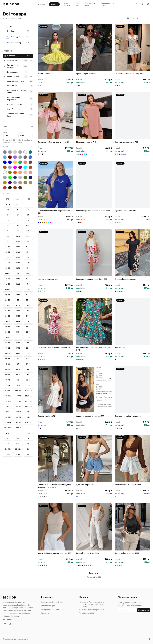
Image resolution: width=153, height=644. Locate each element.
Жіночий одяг (12, 60)
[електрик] (10, 162)
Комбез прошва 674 (46, 73)
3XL (18, 199)
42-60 (18, 252)
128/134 (28, 401)
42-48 (8, 247)
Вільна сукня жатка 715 (86, 142)
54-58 (18, 316)
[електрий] (5, 162)
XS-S (18, 454)
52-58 (18, 305)
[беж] (15, 152)
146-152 (8, 417)
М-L (28, 428)
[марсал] (20, 167)
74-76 (18, 385)
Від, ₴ (5, 132)
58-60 (28, 337)
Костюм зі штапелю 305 (48, 279)
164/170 (8, 428)
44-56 (18, 263)
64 (18, 364)
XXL (28, 454)
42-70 (28, 252)
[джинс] (30, 157)
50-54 (8, 295)
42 (8, 241)
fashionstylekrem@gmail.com (93, 610)
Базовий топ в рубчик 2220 (87, 553)
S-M (18, 444)
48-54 (18, 279)
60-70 (28, 353)
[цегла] (30, 183)
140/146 (18, 412)
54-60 (28, 316)
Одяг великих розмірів (12, 66)
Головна (42, 4)
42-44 (18, 241)
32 (28, 220)
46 (28, 263)
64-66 (28, 364)
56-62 (8, 332)
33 (8, 225)
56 (28, 321)
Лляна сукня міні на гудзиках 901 (128, 416)
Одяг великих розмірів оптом (17, 92)
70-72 (28, 380)
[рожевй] (5, 177)
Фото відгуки (67, 4)
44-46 (18, 257)
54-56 (8, 316)
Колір (18, 147)
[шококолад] (15, 188)
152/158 (8, 422)
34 (18, 225)
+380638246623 (88, 613)
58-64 (18, 343)
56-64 (18, 332)
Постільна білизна (15, 104)
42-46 (28, 241)
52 (18, 300)
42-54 (8, 252)
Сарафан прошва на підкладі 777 (90, 416)
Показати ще (94, 573)
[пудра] (25, 172)
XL (28, 444)
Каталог (54, 4)
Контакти (45, 613)
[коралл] (25, 162)
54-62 (8, 321)
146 (28, 412)
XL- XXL (8, 449)
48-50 (28, 273)
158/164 (28, 422)
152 (28, 417)
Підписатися (144, 610)
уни (8, 433)
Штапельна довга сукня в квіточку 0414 (54, 348)
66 (28, 369)
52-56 (8, 305)
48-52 (8, 279)
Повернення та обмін (107, 4)
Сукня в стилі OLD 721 (47, 416)
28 (28, 215)
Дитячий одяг (12, 72)
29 (8, 220)
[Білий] (25, 152)
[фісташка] (15, 183)
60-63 (18, 348)
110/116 (18, 396)
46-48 (8, 268)
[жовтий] (15, 162)
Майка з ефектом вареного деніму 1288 (54, 553)
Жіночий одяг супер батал (16, 115)
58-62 (8, 343)
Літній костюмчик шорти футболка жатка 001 (55, 212)
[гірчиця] (20, 157)
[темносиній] (30, 177)
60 (28, 343)
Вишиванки (12, 86)
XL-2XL (18, 449)
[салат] (10, 177)
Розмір (18, 193)
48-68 (28, 284)
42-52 (28, 247)
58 (18, 337)
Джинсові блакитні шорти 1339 (128, 485)
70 (18, 380)
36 (8, 231)
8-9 (8, 209)
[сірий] (20, 177)
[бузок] (15, 157)
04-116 (8, 204)
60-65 (8, 353)
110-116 (8, 396)
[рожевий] (30, 172)
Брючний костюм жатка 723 (126, 142)
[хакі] (25, 183)
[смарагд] (25, 177)
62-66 (8, 364)
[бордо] (10, 157)
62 (18, 359)
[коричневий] (30, 162)
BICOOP (11, 4)
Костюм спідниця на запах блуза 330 (92, 279)
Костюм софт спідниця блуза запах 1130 (93, 211)
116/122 (28, 396)
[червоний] (5, 188)
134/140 (28, 406)
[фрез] (20, 183)
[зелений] (20, 162)
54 (28, 311)
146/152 (18, 417)
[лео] (10, 167)
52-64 (18, 311)
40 (8, 236)
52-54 (28, 300)
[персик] (20, 172)
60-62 (8, 348)
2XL (8, 199)
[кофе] (5, 167)
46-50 (18, 268)
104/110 (28, 390)
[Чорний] (10, 188)
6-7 (28, 204)
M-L (18, 438)
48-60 (18, 284)
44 (8, 257)
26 (8, 215)
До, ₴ (20, 132)
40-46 (28, 236)
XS (28, 449)
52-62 (8, 311)
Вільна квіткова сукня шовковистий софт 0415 (93, 349)
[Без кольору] (20, 152)
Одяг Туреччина (14, 109)
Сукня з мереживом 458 (86, 73)
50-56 (18, 295)
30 (18, 220)
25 (28, 209)
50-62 (8, 300)
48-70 (8, 289)
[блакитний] (5, 157)
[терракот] (5, 183)
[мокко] (30, 167)
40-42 (18, 236)
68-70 (8, 380)
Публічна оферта (48, 606)
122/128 (18, 401)
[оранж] (15, 172)
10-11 (18, 209)
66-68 (8, 375)
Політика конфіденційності (52, 602)
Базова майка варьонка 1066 (127, 553)
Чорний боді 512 (121, 348)
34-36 (28, 225)
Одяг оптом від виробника (14, 99)
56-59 (18, 327)
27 (18, 215)
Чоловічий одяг (13, 77)
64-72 (18, 369)
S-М (8, 444)
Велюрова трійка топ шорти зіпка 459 (54, 142)
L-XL (28, 433)
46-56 (8, 273)
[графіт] (25, 157)
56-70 (28, 332)
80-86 (28, 385)
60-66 (18, 353)
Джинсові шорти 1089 (85, 485)
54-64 (18, 321)
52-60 (28, 305)
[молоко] (5, 172)
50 (18, 289)
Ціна (18, 126)
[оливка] (10, 172)
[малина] (15, 167)
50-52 (28, 289)
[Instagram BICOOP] (5, 624)
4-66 (28, 199)
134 (8, 406)
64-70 (8, 369)
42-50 (18, 247)
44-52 (8, 263)
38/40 (28, 231)
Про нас (77, 4)
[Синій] (15, 177)
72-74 (8, 385)
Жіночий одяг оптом (16, 81)
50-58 (28, 295)
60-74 (8, 359)
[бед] (10, 152)
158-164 (18, 422)
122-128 (8, 401)
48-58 (8, 284)
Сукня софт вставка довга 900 (127, 279)
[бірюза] (30, 152)
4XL (18, 204)
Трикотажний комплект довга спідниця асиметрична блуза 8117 (54, 486)
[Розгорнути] (4, 60)
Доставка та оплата (90, 4)
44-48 (28, 257)
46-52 (28, 268)
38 (18, 231)
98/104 (18, 390)
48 (18, 273)
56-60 (28, 327)
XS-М (8, 454)
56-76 (8, 337)
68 (28, 375)
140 (8, 412)
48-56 (28, 279)
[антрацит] (5, 152)
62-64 (28, 359)
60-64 (28, 348)
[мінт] (25, 167)
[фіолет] (10, 183)
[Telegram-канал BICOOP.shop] (10, 624)
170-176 (18, 428)
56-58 (8, 327)
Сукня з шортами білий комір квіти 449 (131, 73)
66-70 (18, 375)
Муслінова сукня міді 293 (125, 211)
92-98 (8, 390)
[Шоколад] (20, 188)
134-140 (18, 406)
